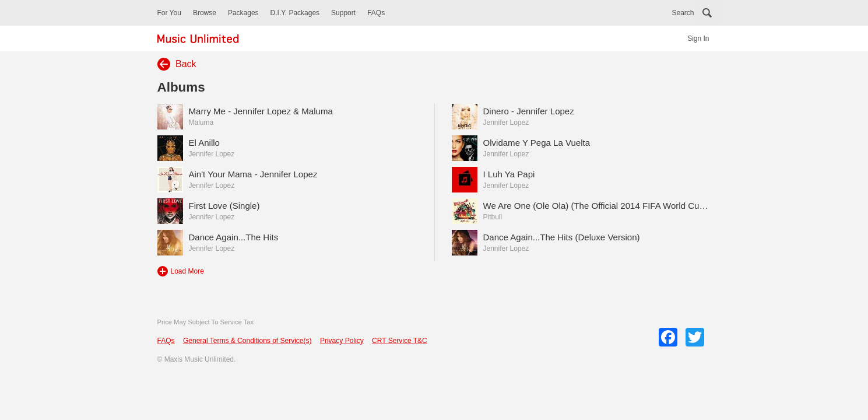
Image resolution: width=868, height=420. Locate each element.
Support (343, 13)
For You (169, 13)
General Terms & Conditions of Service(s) (247, 341)
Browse (205, 13)
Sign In (698, 38)
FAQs (376, 13)
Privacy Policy (342, 341)
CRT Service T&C (400, 341)
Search (683, 13)
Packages (243, 13)
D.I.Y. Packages (295, 13)
